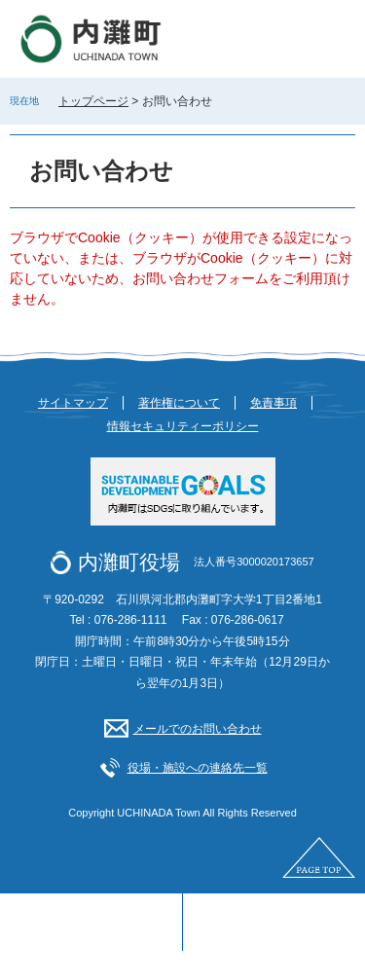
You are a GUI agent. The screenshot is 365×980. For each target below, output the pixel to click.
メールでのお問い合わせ (198, 729)
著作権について (179, 403)
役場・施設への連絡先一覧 (198, 768)
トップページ (93, 101)
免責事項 (274, 403)
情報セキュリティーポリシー (183, 426)
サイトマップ (73, 403)
